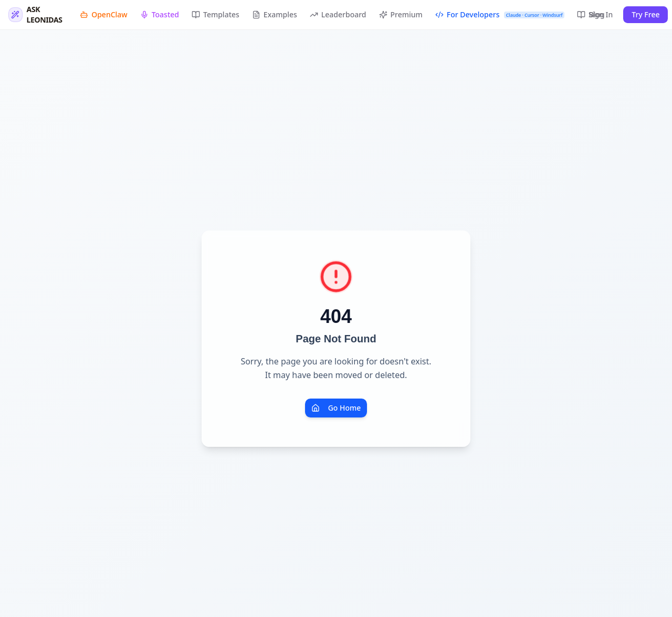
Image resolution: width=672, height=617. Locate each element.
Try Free (645, 14)
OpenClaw (103, 14)
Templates (216, 14)
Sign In (601, 14)
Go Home (336, 408)
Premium (401, 14)
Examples (275, 14)
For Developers (500, 14)
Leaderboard (338, 14)
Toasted (160, 14)
